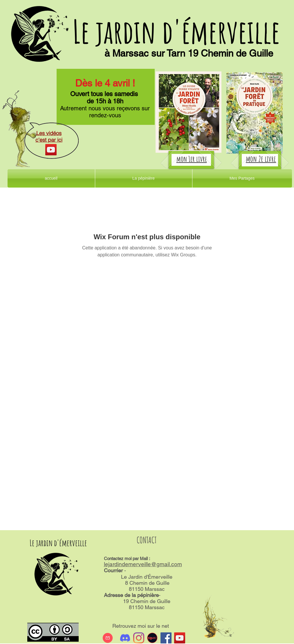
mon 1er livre (192, 159)
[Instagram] (139, 638)
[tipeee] (152, 638)
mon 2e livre (261, 159)
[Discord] (125, 638)
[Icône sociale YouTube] (180, 638)
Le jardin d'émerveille (176, 31)
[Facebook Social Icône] (166, 638)
